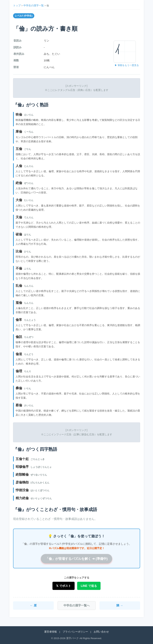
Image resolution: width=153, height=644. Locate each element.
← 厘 (33, 605)
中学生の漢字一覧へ (77, 605)
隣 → (120, 605)
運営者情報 (50, 632)
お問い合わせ (101, 632)
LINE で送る (89, 586)
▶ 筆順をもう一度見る (127, 65)
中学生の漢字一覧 (34, 6)
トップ (17, 6)
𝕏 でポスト (63, 586)
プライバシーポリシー (75, 632)
